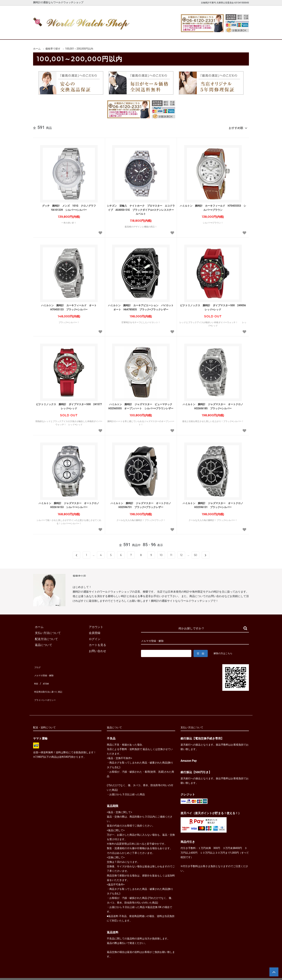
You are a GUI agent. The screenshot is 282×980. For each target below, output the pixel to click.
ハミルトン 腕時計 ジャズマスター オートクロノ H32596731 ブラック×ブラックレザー (142, 504)
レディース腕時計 (127, 34)
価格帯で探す (53, 49)
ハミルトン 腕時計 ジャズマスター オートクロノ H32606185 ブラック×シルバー (214, 405)
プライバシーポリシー (47, 689)
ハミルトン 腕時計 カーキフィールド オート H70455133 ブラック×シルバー (70, 306)
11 (171, 553)
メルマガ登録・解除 (46, 671)
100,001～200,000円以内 (79, 49)
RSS (36, 677)
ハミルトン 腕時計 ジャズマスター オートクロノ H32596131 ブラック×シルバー (214, 504)
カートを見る (211, 34)
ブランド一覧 (155, 34)
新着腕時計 (71, 34)
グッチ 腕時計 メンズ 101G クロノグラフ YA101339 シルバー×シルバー (70, 206)
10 (161, 553)
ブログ (37, 665)
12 (181, 553)
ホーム (43, 34)
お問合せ (239, 34)
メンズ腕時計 (99, 34)
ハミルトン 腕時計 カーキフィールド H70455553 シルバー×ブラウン (213, 206)
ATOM (45, 677)
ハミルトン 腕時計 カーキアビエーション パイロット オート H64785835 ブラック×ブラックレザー (142, 306)
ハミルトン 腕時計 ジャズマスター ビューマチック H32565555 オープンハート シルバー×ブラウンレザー (142, 405)
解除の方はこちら (224, 652)
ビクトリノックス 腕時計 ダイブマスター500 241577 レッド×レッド (70, 405)
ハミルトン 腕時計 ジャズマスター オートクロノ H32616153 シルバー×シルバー (70, 504)
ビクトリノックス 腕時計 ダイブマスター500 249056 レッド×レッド (214, 306)
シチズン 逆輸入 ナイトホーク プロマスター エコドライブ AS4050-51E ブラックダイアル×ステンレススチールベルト (141, 208)
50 (196, 553)
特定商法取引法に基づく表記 (52, 683)
